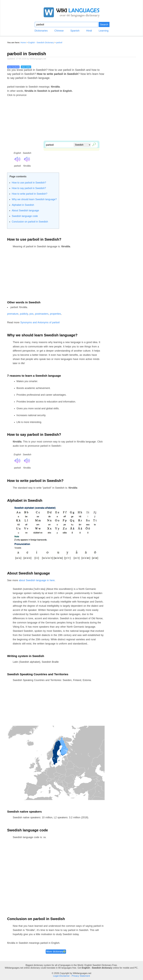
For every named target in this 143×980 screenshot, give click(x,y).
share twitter (26, 67)
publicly (24, 314)
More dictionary (56, 952)
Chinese (59, 31)
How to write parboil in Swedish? (29, 194)
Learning (104, 31)
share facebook (13, 67)
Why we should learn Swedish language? (34, 199)
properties (56, 314)
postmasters (42, 314)
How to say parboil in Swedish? (29, 188)
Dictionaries (41, 31)
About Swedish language (25, 210)
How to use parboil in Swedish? (29, 183)
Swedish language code (25, 216)
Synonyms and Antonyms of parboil (40, 322)
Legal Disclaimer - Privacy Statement (71, 976)
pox (31, 314)
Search (104, 24)
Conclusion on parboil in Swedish (30, 222)
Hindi (89, 31)
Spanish (75, 31)
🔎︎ (93, 144)
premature (13, 314)
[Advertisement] (71, 121)
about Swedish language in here (37, 580)
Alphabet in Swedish (23, 205)
